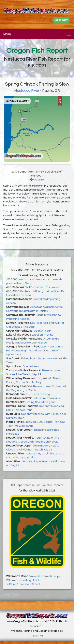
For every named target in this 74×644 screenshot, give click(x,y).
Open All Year (42, 331)
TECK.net (37, 636)
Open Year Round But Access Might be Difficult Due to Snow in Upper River (35, 351)
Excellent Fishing (43, 335)
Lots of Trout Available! (47, 398)
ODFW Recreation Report (24, 584)
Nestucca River (27, 91)
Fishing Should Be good (40, 402)
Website (38, 180)
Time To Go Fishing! (38, 394)
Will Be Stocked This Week (42, 287)
